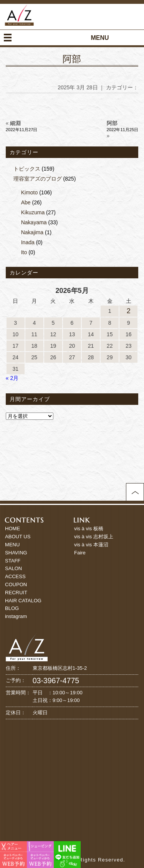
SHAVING (16, 553)
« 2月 (12, 378)
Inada (28, 242)
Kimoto (30, 192)
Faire (80, 553)
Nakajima (32, 232)
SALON (13, 568)
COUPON (16, 584)
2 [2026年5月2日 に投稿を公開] (129, 311)
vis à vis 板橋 (89, 529)
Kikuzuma (33, 212)
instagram (16, 616)
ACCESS (15, 576)
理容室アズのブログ (38, 179)
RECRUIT (16, 593)
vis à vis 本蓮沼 (91, 545)
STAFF (13, 561)
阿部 (72, 59)
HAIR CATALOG (23, 601)
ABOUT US (18, 537)
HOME (12, 529)
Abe (26, 202)
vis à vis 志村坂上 (94, 537)
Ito (24, 252)
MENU (12, 545)
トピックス (27, 169)
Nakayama (34, 222)
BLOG (12, 608)
